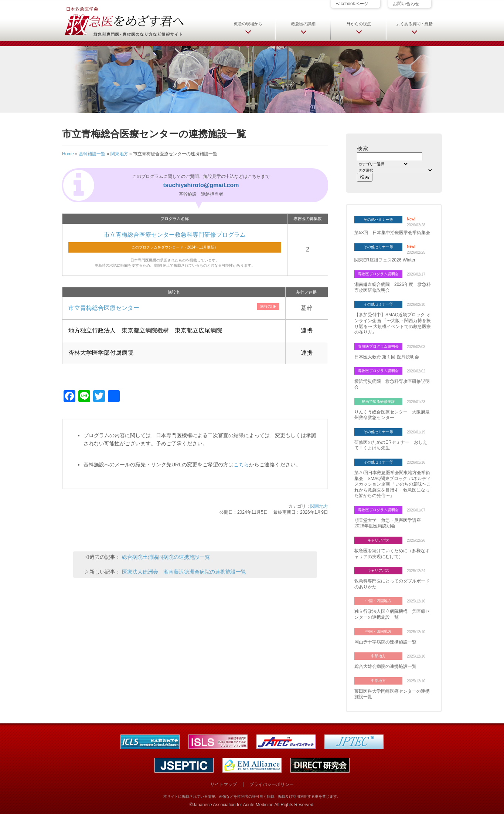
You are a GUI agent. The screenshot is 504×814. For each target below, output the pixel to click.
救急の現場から (248, 24)
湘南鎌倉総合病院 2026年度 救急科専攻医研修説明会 (393, 287)
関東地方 (119, 154)
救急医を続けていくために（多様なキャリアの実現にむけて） (392, 554)
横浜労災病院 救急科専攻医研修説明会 (392, 384)
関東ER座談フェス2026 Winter (385, 260)
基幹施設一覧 (92, 154)
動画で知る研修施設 (378, 401)
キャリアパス (378, 540)
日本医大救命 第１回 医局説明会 (387, 357)
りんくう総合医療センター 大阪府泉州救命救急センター (392, 415)
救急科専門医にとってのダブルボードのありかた (392, 584)
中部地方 (378, 656)
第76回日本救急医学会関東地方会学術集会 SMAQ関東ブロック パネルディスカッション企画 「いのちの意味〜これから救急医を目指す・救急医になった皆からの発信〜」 (393, 484)
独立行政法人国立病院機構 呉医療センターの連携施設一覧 (392, 614)
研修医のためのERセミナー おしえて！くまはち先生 (391, 445)
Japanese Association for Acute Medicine (233, 805)
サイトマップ (224, 784)
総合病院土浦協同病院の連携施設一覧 (166, 557)
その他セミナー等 (378, 219)
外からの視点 (359, 24)
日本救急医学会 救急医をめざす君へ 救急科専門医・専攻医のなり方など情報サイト (124, 21)
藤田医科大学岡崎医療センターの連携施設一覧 (392, 694)
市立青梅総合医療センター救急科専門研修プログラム (175, 235)
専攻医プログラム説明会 (378, 274)
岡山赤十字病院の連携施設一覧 (385, 642)
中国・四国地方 (378, 601)
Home (68, 154)
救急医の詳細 (303, 24)
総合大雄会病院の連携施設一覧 (385, 666)
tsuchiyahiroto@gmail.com (201, 185)
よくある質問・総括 (414, 24)
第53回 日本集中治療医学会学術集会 (392, 233)
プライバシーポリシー (272, 784)
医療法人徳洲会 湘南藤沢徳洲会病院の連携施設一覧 (184, 572)
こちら (241, 465)
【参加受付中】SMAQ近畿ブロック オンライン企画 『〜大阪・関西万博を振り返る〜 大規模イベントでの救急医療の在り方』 (393, 323)
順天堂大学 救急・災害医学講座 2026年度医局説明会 (390, 523)
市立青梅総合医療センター (104, 308)
